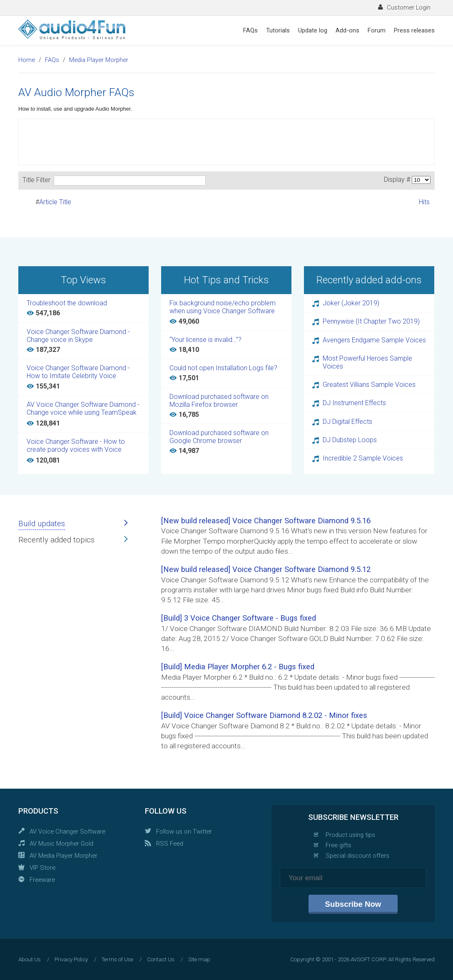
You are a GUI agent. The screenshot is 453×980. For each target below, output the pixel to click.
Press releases (414, 30)
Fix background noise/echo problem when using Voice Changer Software (223, 307)
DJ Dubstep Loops (350, 440)
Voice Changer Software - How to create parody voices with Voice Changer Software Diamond (76, 446)
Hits (424, 202)
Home (27, 60)
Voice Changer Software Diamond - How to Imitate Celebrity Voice (78, 372)
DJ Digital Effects (347, 422)
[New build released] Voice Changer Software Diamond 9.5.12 (266, 569)
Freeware (42, 880)
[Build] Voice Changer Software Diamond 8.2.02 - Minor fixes (264, 715)
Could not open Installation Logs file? (223, 368)
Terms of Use (117, 959)
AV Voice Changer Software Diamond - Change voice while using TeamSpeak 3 (83, 409)
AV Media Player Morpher (63, 856)
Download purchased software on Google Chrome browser (219, 437)
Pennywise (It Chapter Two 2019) (371, 321)
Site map (199, 959)
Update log (313, 30)
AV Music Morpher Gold (61, 844)
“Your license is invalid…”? (205, 340)
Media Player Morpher (99, 60)
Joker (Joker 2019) (351, 303)
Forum (377, 30)
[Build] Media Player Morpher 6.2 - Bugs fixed (238, 667)
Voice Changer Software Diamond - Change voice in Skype (78, 336)
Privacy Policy (71, 959)
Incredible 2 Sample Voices (363, 458)
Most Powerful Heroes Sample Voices (367, 362)
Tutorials (278, 30)
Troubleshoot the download (67, 303)
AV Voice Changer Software (67, 832)
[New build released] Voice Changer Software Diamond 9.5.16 (266, 521)
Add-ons (347, 30)
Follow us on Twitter (184, 832)
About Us (30, 959)
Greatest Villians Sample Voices (369, 385)
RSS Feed (170, 844)
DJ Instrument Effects (354, 403)
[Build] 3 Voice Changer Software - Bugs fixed (239, 618)
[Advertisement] (226, 142)
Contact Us (161, 959)
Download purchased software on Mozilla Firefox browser (219, 401)
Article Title (55, 202)
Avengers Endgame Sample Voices (374, 340)
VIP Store (42, 868)
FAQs (250, 30)
